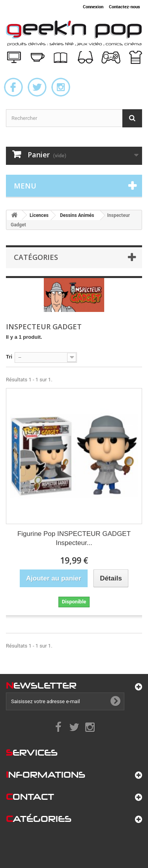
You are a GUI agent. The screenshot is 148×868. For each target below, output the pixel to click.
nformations (46, 775)
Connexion (93, 7)
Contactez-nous (125, 7)
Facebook (13, 87)
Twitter (37, 87)
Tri (9, 357)
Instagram (61, 87)
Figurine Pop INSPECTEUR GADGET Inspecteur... (74, 538)
